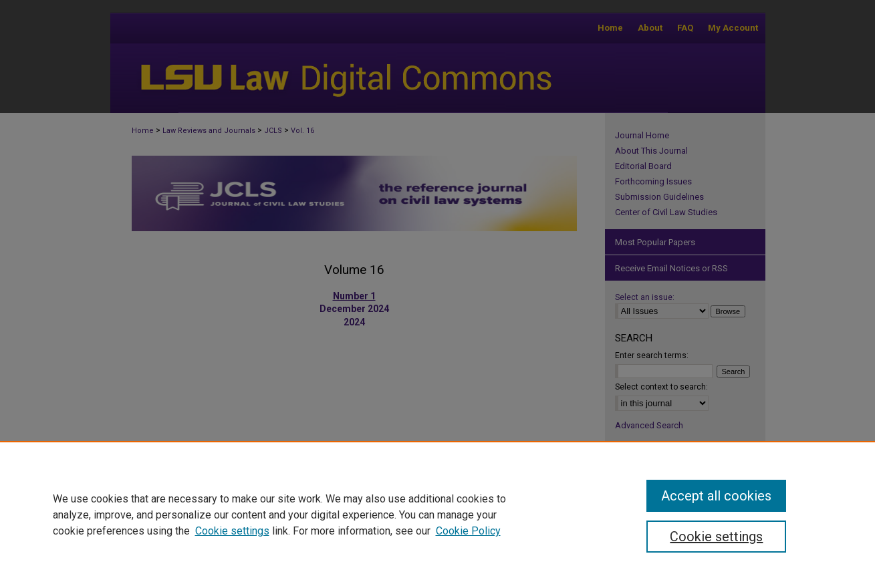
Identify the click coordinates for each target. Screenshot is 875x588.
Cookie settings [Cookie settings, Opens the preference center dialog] (716, 537)
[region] (437, 514)
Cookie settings (232, 531)
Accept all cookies (716, 496)
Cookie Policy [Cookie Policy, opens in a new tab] (468, 531)
